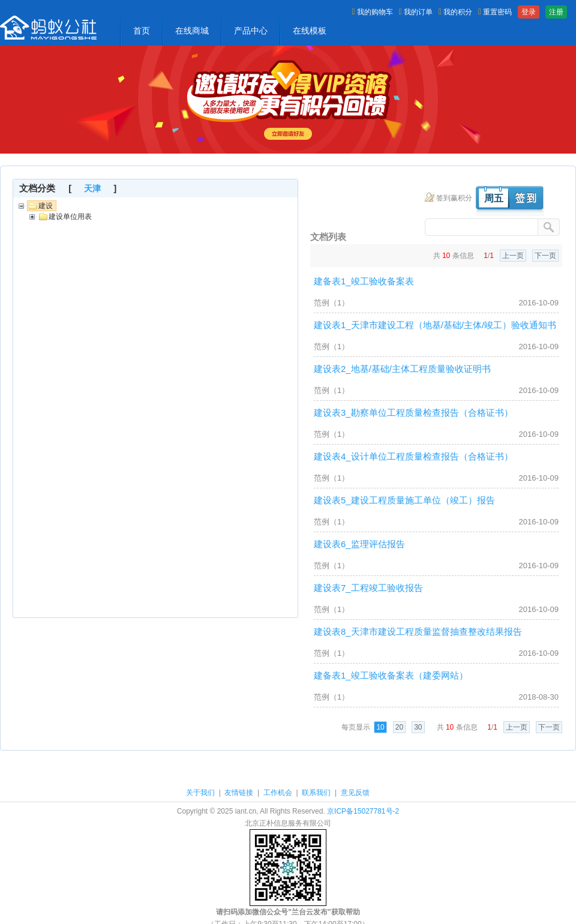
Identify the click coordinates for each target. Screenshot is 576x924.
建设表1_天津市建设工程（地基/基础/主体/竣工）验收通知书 (435, 325)
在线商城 (192, 31)
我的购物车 (373, 12)
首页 (142, 31)
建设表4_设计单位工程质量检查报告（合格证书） (413, 456)
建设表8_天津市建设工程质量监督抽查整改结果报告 (418, 631)
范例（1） (331, 303)
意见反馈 (355, 793)
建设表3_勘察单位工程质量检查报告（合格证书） (413, 412)
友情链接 (239, 793)
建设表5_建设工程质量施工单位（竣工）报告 (404, 500)
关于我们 (200, 793)
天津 (92, 188)
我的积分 (455, 12)
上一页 (513, 256)
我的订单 (416, 12)
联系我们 (316, 793)
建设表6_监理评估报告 (359, 544)
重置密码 (495, 12)
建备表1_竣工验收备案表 (364, 281)
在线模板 (310, 31)
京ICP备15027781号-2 (363, 811)
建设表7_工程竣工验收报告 (368, 588)
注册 (556, 12)
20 (399, 727)
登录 (529, 12)
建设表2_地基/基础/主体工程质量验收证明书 (402, 369)
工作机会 (278, 793)
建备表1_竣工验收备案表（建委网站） (391, 675)
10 (380, 727)
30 (418, 727)
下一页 (545, 256)
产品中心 (251, 31)
